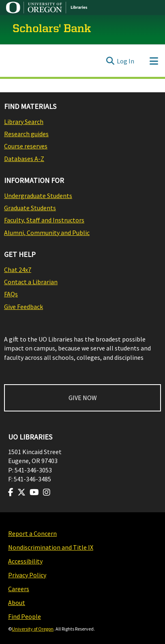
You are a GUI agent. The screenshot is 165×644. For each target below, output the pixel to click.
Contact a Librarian (31, 282)
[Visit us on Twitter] (21, 492)
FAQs (11, 294)
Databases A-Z (24, 159)
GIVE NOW (83, 398)
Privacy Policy (27, 575)
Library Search (24, 122)
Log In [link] (125, 61)
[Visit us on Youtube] (34, 492)
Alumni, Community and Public (47, 233)
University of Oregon (33, 629)
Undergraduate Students (38, 196)
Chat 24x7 (18, 270)
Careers (19, 589)
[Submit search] (110, 61)
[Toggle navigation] (154, 61)
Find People (25, 616)
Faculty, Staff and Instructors (44, 220)
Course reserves (26, 146)
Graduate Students (30, 208)
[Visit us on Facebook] (11, 492)
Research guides (26, 134)
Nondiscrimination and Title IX (51, 547)
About (17, 603)
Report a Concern (32, 533)
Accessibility (25, 561)
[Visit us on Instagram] (47, 492)
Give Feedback (24, 307)
